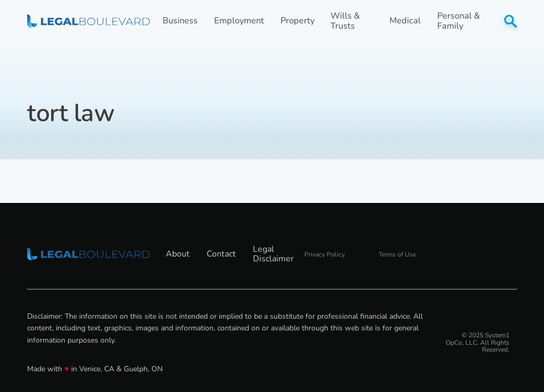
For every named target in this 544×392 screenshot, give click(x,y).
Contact (221, 254)
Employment (239, 21)
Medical (405, 21)
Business (180, 21)
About (178, 254)
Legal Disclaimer (273, 254)
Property (297, 21)
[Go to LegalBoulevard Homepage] (88, 21)
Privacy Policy (325, 254)
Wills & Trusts (345, 21)
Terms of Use (397, 254)
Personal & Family (458, 21)
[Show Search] (511, 21)
